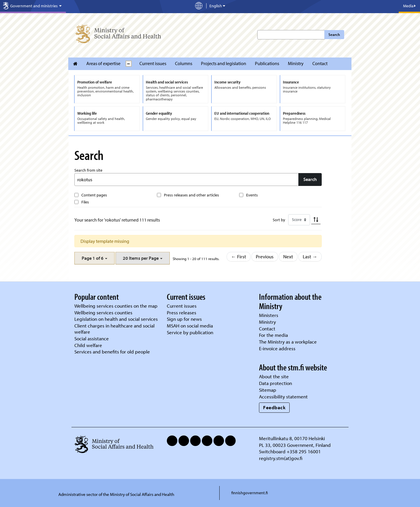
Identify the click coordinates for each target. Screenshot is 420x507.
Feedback (274, 407)
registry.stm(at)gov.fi (281, 458)
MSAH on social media (190, 326)
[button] (94, 258)
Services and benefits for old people (112, 352)
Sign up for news (184, 319)
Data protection (275, 383)
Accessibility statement (283, 397)
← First (239, 256)
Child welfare (88, 345)
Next (288, 256)
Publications (267, 63)
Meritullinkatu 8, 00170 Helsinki (292, 438)
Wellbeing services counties (103, 312)
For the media (273, 335)
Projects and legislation (224, 63)
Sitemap (268, 390)
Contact (320, 63)
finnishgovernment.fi (250, 493)
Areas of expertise (103, 63)
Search (334, 34)
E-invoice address (277, 348)
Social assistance (92, 338)
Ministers (269, 315)
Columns (184, 63)
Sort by (279, 220)
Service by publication (190, 332)
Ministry (296, 63)
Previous (265, 256)
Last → (310, 256)
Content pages (94, 195)
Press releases (182, 312)
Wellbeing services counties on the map (116, 306)
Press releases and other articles (191, 195)
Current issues (153, 63)
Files (85, 202)
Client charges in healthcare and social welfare (114, 329)
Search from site (88, 170)
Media (409, 6)
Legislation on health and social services (116, 319)
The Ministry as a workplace (288, 342)
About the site (274, 376)
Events (252, 195)
